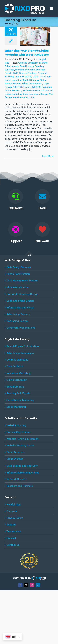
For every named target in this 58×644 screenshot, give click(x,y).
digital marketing (13, 80)
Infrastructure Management (23, 472)
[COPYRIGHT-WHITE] (29, 577)
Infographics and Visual (20, 308)
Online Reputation (17, 380)
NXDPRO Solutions (42, 87)
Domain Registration (18, 432)
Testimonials (14, 531)
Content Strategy (28, 73)
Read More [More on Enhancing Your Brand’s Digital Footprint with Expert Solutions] (48, 156)
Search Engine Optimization (23, 346)
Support (11, 525)
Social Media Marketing (20, 400)
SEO (43, 90)
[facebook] (20, 585)
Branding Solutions (25, 70)
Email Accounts (16, 452)
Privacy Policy (15, 518)
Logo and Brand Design (20, 301)
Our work (12, 511)
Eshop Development (32, 84)
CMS (16, 73)
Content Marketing (17, 360)
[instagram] (32, 585)
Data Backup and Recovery (22, 466)
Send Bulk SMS (15, 387)
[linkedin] (38, 585)
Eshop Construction (18, 274)
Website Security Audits (20, 445)
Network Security (17, 479)
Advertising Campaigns (20, 353)
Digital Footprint (23, 77)
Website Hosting (16, 425)
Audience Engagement (29, 63)
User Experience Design (35, 94)
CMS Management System (22, 281)
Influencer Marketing (19, 373)
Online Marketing (13, 90)
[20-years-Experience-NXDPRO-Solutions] (29, 553)
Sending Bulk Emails (18, 393)
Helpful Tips (14, 505)
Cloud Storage (15, 459)
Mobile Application (17, 287)
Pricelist (11, 538)
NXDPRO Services (22, 87)
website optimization (24, 97)
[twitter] (26, 585)
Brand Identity (27, 66)
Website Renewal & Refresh (22, 439)
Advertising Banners (18, 314)
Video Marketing (16, 407)
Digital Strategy (31, 80)
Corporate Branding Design (22, 294)
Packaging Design (17, 321)
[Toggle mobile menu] (52, 9)
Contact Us (13, 545)
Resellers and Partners (20, 486)
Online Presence (32, 90)
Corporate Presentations (21, 328)
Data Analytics (15, 366)
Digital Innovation (42, 77)
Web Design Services (19, 267)
